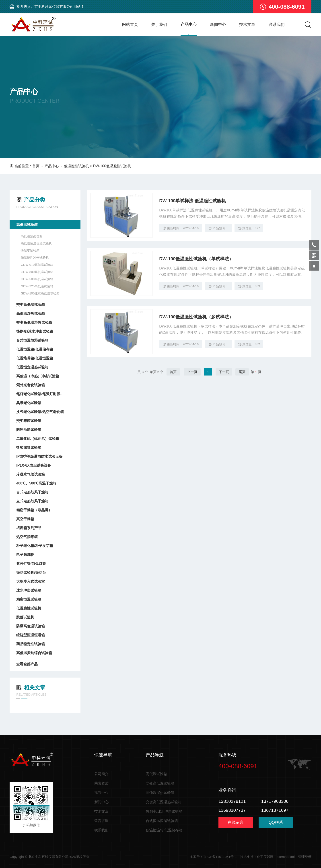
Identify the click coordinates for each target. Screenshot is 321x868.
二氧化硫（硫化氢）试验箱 (38, 439)
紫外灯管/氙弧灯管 (31, 564)
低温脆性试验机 (76, 166)
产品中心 (189, 25)
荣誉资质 (101, 783)
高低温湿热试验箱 (31, 314)
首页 (36, 166)
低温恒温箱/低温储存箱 (35, 349)
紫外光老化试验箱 (31, 385)
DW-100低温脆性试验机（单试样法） (196, 259)
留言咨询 (101, 821)
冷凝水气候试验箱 (31, 474)
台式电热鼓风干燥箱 (32, 492)
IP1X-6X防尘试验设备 (34, 465)
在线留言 (236, 822)
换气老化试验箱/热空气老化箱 (40, 412)
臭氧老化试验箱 (29, 403)
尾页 (242, 372)
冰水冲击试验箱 (29, 590)
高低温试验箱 (27, 225)
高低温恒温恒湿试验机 (36, 243)
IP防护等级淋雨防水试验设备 (39, 456)
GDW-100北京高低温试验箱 (40, 293)
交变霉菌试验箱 (29, 421)
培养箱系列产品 (29, 528)
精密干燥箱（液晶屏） (34, 510)
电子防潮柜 (25, 555)
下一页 (224, 372)
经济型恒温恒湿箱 (31, 635)
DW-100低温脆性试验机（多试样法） (196, 317)
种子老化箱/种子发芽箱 (35, 546)
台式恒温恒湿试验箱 (32, 340)
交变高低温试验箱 (31, 305)
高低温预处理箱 (32, 236)
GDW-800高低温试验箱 (37, 272)
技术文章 (247, 25)
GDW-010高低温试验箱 (37, 265)
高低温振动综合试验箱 (34, 653)
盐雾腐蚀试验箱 (29, 448)
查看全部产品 (45, 664)
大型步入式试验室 (31, 581)
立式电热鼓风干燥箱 (32, 501)
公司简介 (101, 774)
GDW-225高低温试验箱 (37, 286)
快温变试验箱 (30, 250)
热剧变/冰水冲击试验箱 (35, 331)
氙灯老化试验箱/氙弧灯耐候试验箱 (41, 394)
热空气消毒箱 (27, 537)
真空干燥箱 (25, 519)
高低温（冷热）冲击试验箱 (38, 376)
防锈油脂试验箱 (29, 430)
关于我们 (159, 25)
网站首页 (130, 25)
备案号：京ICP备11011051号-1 (213, 857)
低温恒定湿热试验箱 (32, 367)
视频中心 (101, 793)
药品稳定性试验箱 (31, 644)
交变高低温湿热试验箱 (34, 322)
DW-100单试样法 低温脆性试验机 (192, 201)
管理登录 (305, 857)
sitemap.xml (286, 857)
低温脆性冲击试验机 (35, 258)
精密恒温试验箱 (29, 599)
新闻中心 (218, 25)
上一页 (192, 372)
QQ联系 (276, 824)
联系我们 (277, 25)
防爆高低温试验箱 (31, 626)
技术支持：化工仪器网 (257, 857)
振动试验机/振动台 (31, 573)
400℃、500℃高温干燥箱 (36, 483)
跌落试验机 (25, 617)
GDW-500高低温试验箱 (37, 279)
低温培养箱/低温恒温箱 (35, 358)
